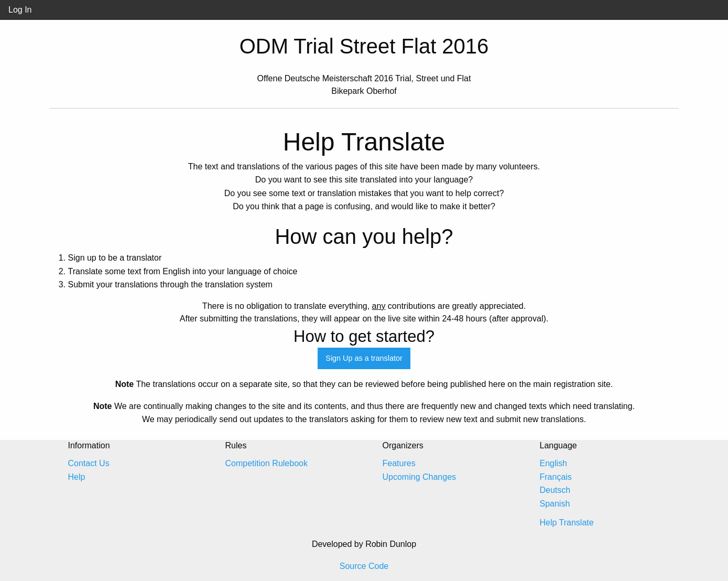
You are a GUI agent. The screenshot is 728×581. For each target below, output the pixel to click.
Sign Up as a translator (364, 358)
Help (77, 477)
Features (399, 463)
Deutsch (555, 490)
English (553, 463)
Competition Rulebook (267, 463)
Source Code (364, 566)
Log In (20, 10)
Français (556, 477)
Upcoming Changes (420, 477)
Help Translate (567, 523)
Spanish (555, 504)
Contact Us (89, 463)
